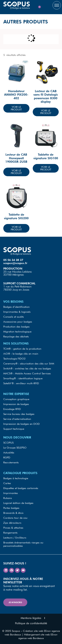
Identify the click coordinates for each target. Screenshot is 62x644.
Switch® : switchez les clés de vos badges (27, 368)
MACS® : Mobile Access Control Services (27, 373)
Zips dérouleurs (12, 523)
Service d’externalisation (17, 419)
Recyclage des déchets (16, 337)
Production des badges (16, 327)
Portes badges (11, 508)
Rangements (10, 533)
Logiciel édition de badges (18, 503)
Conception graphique (16, 399)
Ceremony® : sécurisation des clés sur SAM (29, 364)
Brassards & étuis (13, 513)
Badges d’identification (16, 307)
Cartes (7, 483)
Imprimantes (11, 493)
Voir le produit (16, 108)
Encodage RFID (12, 409)
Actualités (9, 453)
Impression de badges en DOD (21, 424)
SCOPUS (8, 443)
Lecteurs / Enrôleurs (15, 538)
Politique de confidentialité (31, 623)
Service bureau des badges (19, 414)
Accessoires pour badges (18, 322)
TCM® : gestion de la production (22, 349)
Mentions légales (31, 618)
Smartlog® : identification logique (23, 378)
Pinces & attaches (13, 528)
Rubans (8, 498)
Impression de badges (16, 404)
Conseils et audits (14, 317)
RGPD (7, 457)
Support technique (14, 429)
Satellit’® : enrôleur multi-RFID (21, 383)
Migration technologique (17, 332)
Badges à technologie (16, 478)
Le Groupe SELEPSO (15, 448)
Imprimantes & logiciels (17, 312)
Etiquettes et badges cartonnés (21, 488)
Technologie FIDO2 (14, 359)
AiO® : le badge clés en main (21, 354)
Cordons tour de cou (15, 518)
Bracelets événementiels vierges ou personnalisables (23, 544)
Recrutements (11, 462)
